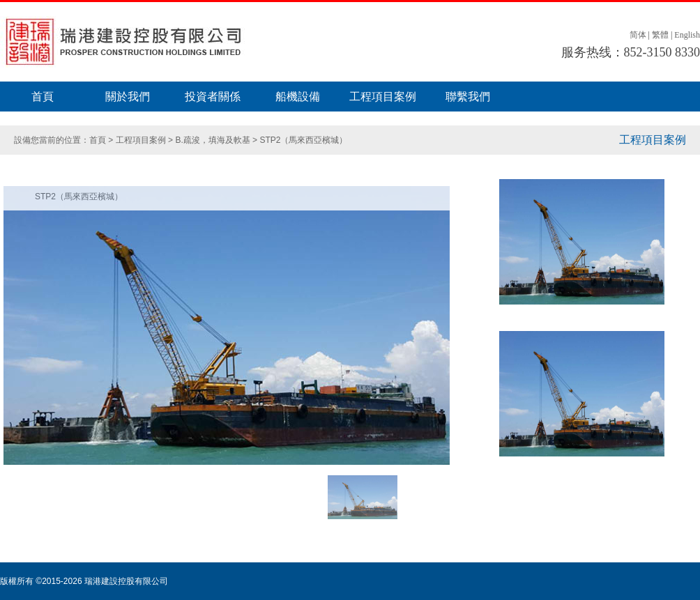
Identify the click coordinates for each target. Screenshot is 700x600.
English (687, 35)
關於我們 (128, 97)
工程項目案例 (383, 97)
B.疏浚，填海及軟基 (214, 140)
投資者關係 (213, 97)
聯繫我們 (468, 97)
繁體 (660, 35)
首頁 (43, 97)
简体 (638, 35)
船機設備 (298, 97)
